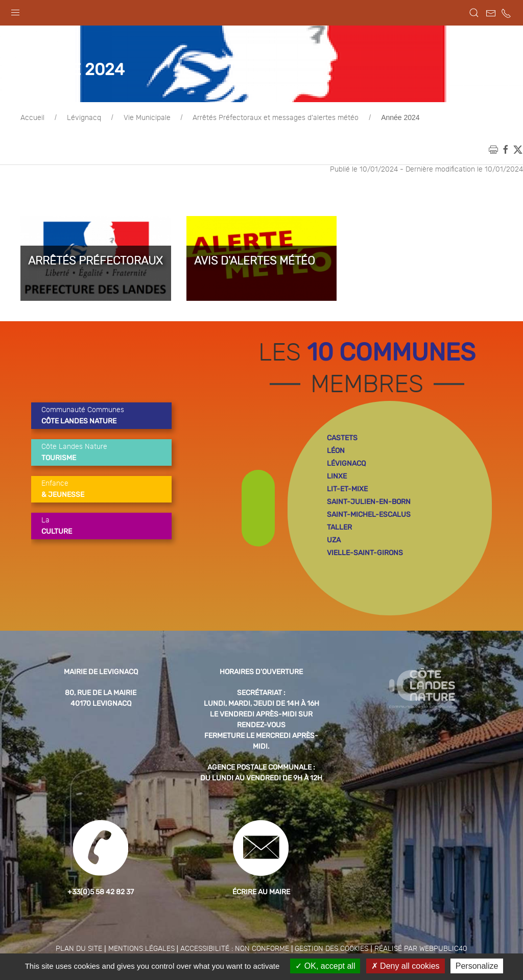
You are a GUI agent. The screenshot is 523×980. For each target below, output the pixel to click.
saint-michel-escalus (369, 540)
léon (336, 476)
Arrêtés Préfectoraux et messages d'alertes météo (276, 144)
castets (342, 463)
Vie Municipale (147, 144)
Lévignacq (84, 144)
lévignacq (346, 489)
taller (339, 553)
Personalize (477, 966)
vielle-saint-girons (365, 578)
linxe (337, 502)
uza (334, 566)
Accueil (32, 144)
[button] (15, 10)
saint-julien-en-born (369, 527)
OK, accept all (325, 966)
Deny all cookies (406, 966)
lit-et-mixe (347, 515)
